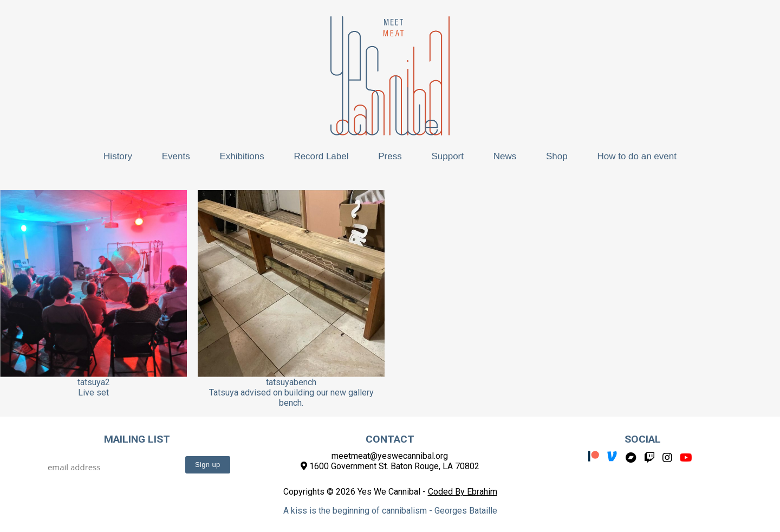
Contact (390, 439)
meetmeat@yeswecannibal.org (390, 456)
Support (447, 156)
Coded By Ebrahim (463, 492)
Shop (557, 156)
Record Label (321, 156)
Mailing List (137, 439)
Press (390, 156)
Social (643, 439)
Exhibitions (242, 156)
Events (176, 156)
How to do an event (636, 156)
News (505, 156)
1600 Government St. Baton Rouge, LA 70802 (390, 466)
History (118, 156)
